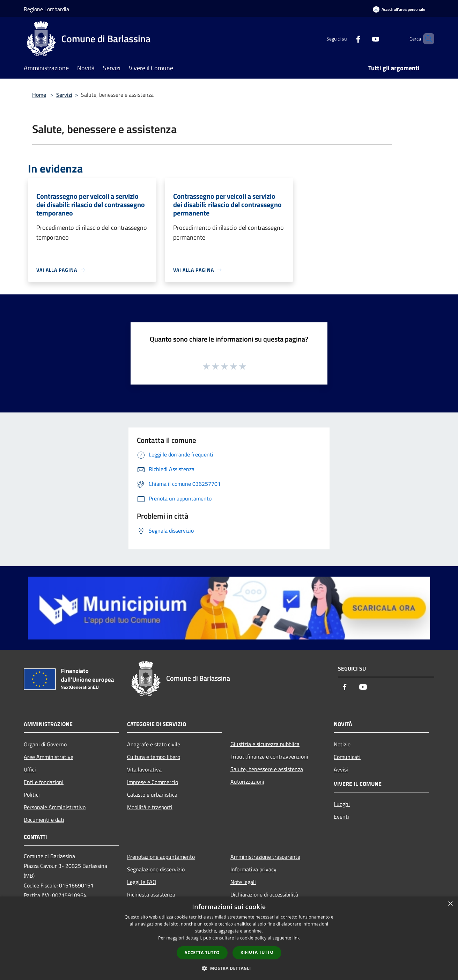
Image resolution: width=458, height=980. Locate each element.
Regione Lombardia (46, 9)
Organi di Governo (45, 744)
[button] (229, 968)
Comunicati (347, 757)
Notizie (342, 744)
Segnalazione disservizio (156, 869)
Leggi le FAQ (142, 882)
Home (39, 95)
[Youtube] (364, 39)
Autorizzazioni (247, 782)
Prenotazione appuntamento (161, 857)
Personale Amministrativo (55, 807)
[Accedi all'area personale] (399, 9)
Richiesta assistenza (151, 894)
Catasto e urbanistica (152, 795)
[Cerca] (426, 39)
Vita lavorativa (144, 769)
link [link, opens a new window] (296, 938)
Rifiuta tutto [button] (257, 952)
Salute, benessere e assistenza (267, 769)
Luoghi (342, 804)
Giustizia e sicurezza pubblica (265, 744)
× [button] (450, 904)
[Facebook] (346, 39)
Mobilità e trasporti (150, 807)
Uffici (30, 769)
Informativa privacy (253, 869)
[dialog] (229, 938)
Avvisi (341, 769)
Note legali (243, 882)
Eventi (341, 817)
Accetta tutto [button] (202, 953)
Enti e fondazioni (44, 782)
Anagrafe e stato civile (154, 744)
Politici (32, 795)
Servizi (64, 95)
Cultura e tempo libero (154, 757)
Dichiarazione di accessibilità (264, 894)
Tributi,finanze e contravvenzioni (269, 756)
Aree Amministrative (49, 757)
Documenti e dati (44, 820)
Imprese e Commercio (153, 782)
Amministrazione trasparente (265, 857)
